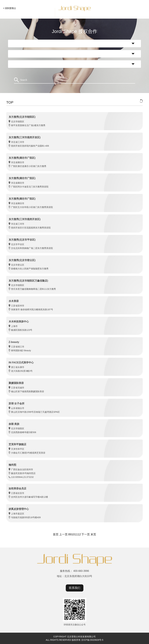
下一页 (86, 534)
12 (79, 534)
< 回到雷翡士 (10, 8)
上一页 (63, 534)
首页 (56, 534)
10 (73, 534)
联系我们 (75, 588)
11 (76, 534)
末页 (93, 534)
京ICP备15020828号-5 (92, 640)
